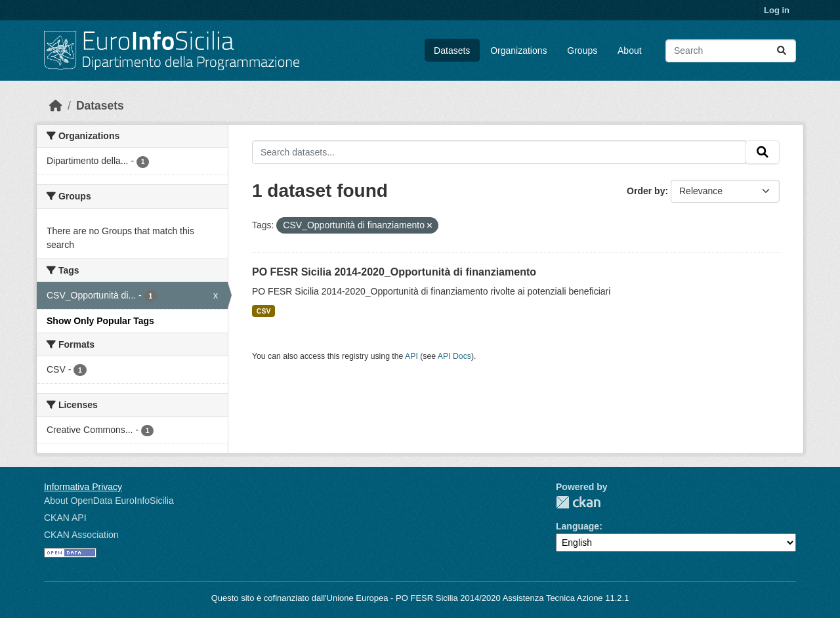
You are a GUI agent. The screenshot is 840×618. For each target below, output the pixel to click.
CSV (264, 311)
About (630, 51)
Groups (582, 51)
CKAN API (65, 518)
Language (577, 526)
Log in (777, 10)
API (411, 356)
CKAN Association (81, 535)
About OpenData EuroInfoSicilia (109, 501)
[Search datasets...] (731, 51)
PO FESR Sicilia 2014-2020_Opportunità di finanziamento (394, 272)
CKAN (578, 502)
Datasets (452, 51)
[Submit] (782, 51)
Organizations (518, 51)
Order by (646, 191)
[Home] (56, 106)
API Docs (454, 356)
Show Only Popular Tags (100, 321)
